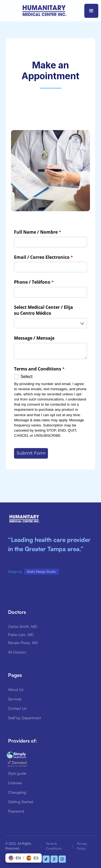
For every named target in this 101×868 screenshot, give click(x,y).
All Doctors (17, 652)
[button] (91, 11)
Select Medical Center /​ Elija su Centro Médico (43, 310)
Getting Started (20, 802)
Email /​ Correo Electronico (50, 257)
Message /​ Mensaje (34, 338)
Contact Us (17, 708)
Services (15, 699)
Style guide (17, 773)
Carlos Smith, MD (23, 626)
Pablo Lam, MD (21, 635)
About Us (16, 689)
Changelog (17, 792)
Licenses (15, 783)
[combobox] (50, 323)
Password (16, 811)
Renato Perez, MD (23, 643)
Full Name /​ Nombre (46, 232)
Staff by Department (25, 718)
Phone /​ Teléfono (43, 282)
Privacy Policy (82, 846)
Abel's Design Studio (41, 572)
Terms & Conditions (54, 846)
